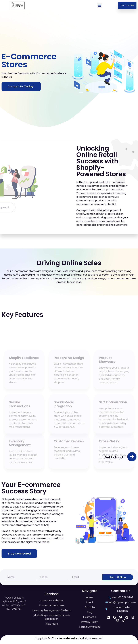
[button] (99, 5)
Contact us (121, 591)
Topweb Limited (69, 638)
